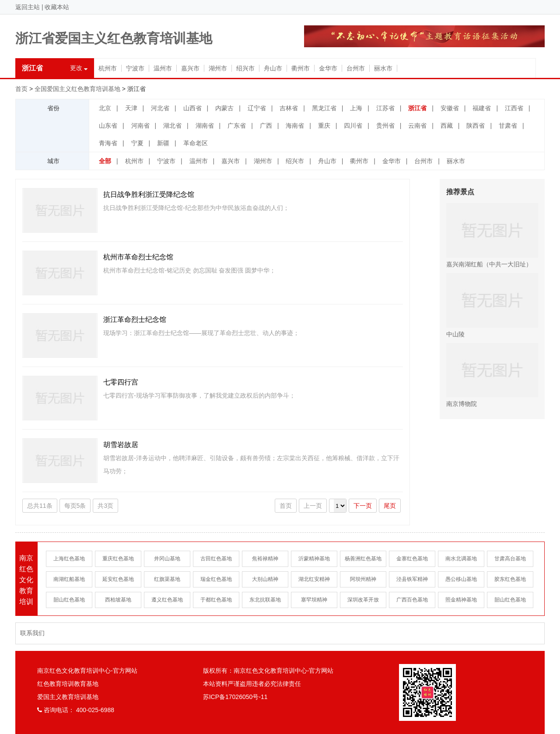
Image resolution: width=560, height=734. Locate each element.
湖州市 (218, 68)
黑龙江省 (324, 108)
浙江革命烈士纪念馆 (135, 320)
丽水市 (383, 68)
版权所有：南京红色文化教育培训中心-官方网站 (268, 671)
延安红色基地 (118, 579)
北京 (105, 108)
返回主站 (28, 7)
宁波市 (135, 68)
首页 (21, 89)
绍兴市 (245, 68)
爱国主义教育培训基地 (68, 697)
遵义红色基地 (167, 600)
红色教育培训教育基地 (68, 684)
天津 (131, 108)
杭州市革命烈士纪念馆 (138, 257)
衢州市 (301, 68)
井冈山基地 (167, 559)
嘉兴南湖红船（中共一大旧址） (492, 235)
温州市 (163, 68)
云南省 (417, 126)
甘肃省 (508, 126)
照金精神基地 (461, 600)
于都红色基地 (216, 600)
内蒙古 (224, 108)
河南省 (140, 126)
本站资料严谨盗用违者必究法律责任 (252, 684)
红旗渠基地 (167, 579)
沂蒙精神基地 (314, 559)
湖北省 (172, 126)
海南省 (295, 126)
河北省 (160, 108)
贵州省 (385, 126)
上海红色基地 (69, 559)
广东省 (237, 126)
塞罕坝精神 (314, 600)
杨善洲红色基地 (363, 559)
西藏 (447, 126)
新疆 (163, 143)
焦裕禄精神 (265, 559)
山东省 (108, 126)
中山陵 (492, 305)
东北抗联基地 (265, 600)
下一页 (363, 506)
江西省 (514, 108)
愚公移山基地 (461, 579)
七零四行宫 (121, 382)
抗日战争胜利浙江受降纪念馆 (149, 194)
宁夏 (137, 143)
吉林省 (289, 108)
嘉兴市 (190, 68)
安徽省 (450, 108)
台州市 (356, 68)
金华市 (328, 68)
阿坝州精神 (363, 579)
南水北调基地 (461, 559)
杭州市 (108, 68)
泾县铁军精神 (412, 579)
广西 (266, 126)
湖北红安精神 (314, 579)
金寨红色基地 (412, 559)
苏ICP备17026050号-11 (235, 697)
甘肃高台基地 (510, 559)
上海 (356, 108)
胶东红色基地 (510, 579)
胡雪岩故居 (121, 445)
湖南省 (205, 126)
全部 (105, 161)
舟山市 (273, 68)
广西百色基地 (412, 600)
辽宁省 (257, 108)
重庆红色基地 (118, 559)
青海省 (108, 143)
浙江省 (417, 108)
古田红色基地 (216, 559)
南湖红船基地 (69, 579)
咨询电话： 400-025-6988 (76, 710)
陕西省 (476, 126)
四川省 (353, 126)
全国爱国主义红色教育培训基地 (77, 89)
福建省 (482, 108)
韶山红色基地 (69, 600)
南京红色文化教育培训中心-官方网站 (87, 671)
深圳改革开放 (363, 600)
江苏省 (385, 108)
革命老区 (196, 143)
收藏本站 (57, 7)
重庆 (324, 126)
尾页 (390, 506)
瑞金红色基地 (216, 579)
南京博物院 (492, 375)
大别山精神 (265, 579)
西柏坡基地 (118, 600)
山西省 (192, 108)
